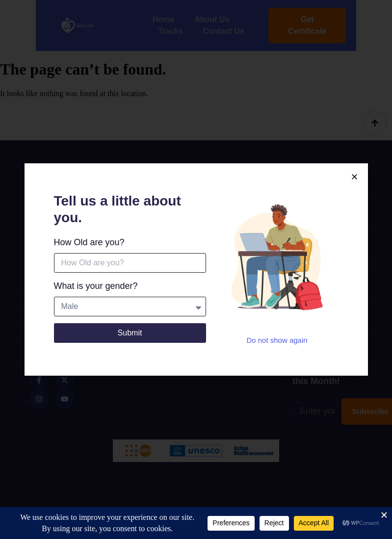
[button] (354, 178)
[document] (196, 269)
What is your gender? (96, 287)
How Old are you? (89, 243)
